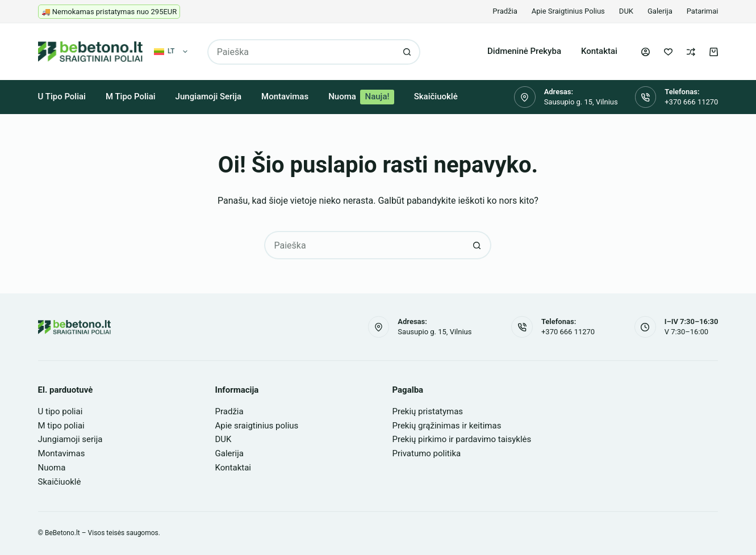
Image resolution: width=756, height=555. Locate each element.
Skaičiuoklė (436, 96)
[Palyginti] (691, 52)
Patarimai (703, 11)
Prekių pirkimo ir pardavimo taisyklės (461, 439)
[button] (171, 52)
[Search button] (408, 52)
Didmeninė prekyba (524, 51)
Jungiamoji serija (208, 96)
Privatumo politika (426, 453)
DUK (626, 11)
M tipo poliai (131, 96)
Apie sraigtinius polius (568, 11)
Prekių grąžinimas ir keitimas (446, 426)
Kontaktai (599, 51)
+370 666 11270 (691, 102)
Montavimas (285, 96)
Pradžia (505, 11)
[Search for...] (301, 52)
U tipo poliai (62, 96)
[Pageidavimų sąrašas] (668, 52)
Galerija (660, 11)
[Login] (646, 52)
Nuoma (361, 97)
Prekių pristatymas (427, 411)
